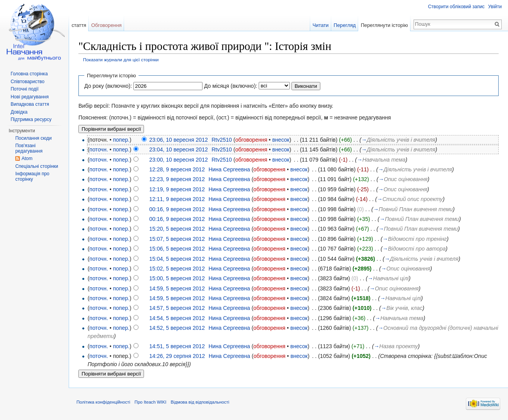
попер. (121, 140)
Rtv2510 (222, 140)
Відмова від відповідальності (200, 402)
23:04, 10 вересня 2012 (178, 149)
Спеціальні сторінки (37, 166)
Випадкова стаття (30, 104)
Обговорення (107, 25)
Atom (27, 158)
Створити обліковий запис (456, 7)
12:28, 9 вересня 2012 (177, 169)
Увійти (495, 7)
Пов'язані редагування (29, 148)
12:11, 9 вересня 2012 (177, 199)
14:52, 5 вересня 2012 (177, 328)
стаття (79, 25)
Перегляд (345, 25)
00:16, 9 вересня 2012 (177, 209)
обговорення (251, 140)
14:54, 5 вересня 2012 (177, 318)
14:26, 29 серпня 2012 (177, 356)
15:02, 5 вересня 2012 (177, 269)
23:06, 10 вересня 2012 (178, 140)
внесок (281, 140)
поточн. (99, 149)
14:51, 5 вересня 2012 (177, 346)
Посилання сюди (33, 138)
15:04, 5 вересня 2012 (177, 259)
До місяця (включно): (231, 86)
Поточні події (25, 89)
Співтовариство (28, 82)
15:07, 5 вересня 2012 (177, 239)
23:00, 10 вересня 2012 (178, 160)
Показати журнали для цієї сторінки (121, 60)
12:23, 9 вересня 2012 (177, 179)
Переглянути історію (385, 25)
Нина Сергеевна (229, 169)
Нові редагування (30, 97)
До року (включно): (108, 86)
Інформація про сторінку (32, 176)
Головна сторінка (29, 74)
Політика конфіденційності (103, 402)
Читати (321, 25)
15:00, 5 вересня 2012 (177, 278)
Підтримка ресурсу (31, 119)
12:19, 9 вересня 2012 (177, 189)
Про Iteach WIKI (150, 402)
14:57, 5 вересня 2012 (177, 308)
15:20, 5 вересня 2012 (177, 229)
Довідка (19, 112)
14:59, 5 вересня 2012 (177, 288)
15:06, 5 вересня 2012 (177, 249)
